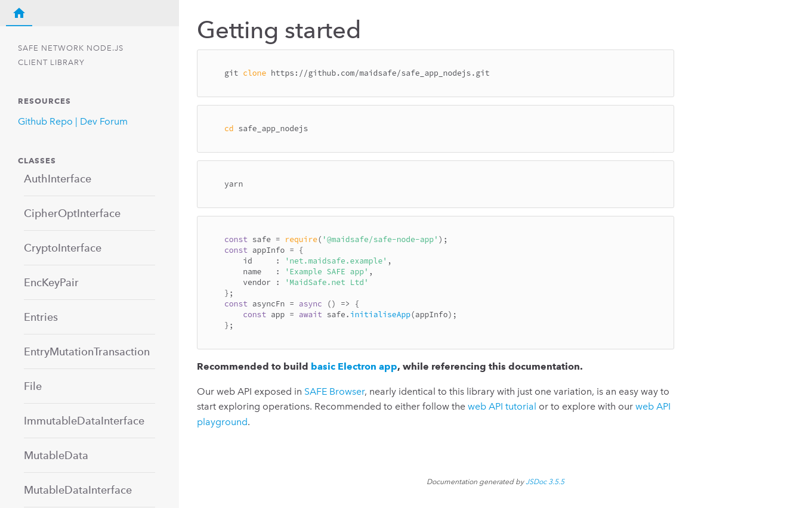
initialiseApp (380, 315)
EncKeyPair (51, 282)
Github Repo (45, 121)
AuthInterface (58, 179)
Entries (41, 317)
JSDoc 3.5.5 (545, 482)
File (33, 386)
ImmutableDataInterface (84, 421)
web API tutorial (502, 406)
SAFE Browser (334, 391)
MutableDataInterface (78, 490)
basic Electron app (354, 366)
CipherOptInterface (72, 213)
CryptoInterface (63, 248)
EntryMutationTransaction (87, 351)
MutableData (56, 455)
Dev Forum (104, 121)
